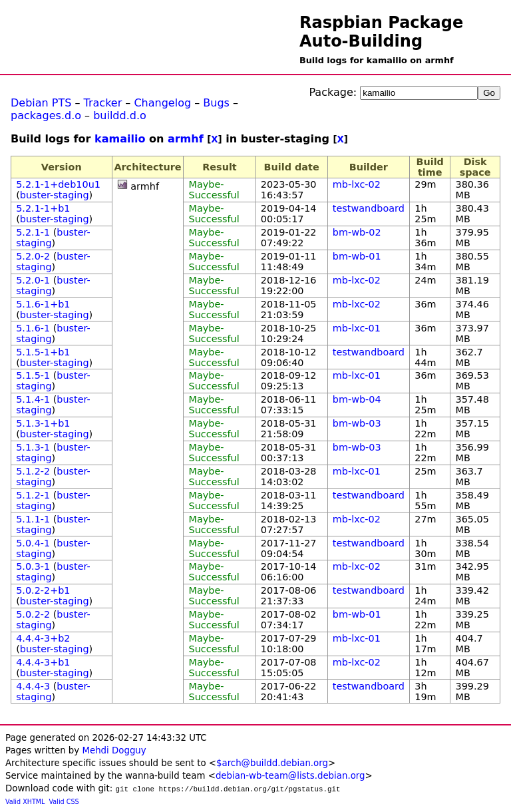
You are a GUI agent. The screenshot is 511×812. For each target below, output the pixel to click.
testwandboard (369, 208)
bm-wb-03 (357, 423)
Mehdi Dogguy (114, 750)
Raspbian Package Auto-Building (381, 32)
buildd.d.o (120, 115)
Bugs (216, 103)
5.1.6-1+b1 (43, 304)
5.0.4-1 (33, 543)
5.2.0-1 (33, 280)
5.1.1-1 (33, 519)
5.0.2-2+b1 (43, 590)
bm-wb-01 (357, 256)
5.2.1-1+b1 (43, 208)
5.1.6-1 (33, 328)
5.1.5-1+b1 (43, 352)
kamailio (120, 139)
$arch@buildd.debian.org (272, 763)
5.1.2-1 (33, 495)
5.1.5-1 (33, 375)
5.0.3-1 (33, 566)
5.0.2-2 (33, 614)
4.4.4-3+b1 (43, 662)
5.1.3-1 (33, 447)
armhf (186, 139)
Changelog (162, 103)
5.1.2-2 (33, 471)
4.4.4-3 (33, 686)
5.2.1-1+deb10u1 (58, 184)
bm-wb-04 (357, 399)
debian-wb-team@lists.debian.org (290, 776)
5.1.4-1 (33, 399)
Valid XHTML (25, 802)
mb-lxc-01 (357, 328)
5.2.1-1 (33, 232)
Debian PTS (41, 103)
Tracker (103, 103)
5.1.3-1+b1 (43, 423)
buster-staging (55, 195)
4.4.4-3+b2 (43, 638)
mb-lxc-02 (357, 184)
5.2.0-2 (33, 256)
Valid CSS (64, 802)
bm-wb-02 (357, 232)
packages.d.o (46, 115)
